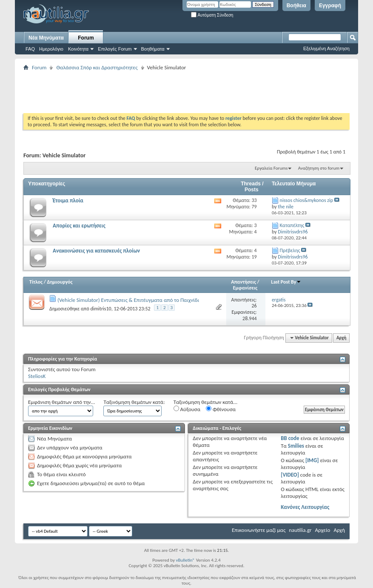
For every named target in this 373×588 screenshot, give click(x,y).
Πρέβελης (290, 250)
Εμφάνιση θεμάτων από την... (61, 402)
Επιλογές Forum (115, 49)
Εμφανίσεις (245, 288)
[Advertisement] (178, 92)
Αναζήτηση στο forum (319, 168)
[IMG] (312, 460)
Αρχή (341, 338)
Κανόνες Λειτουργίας (305, 507)
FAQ (30, 49)
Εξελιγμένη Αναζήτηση (326, 48)
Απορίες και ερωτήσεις (79, 226)
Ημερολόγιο (51, 49)
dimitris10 (101, 309)
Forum (86, 38)
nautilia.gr (300, 530)
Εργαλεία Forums (271, 168)
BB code (290, 438)
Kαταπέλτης (292, 225)
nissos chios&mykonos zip (307, 200)
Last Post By (286, 282)
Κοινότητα (78, 49)
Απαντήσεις (243, 282)
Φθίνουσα (221, 409)
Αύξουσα (187, 409)
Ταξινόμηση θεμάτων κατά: (134, 402)
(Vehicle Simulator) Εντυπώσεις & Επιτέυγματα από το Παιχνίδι (128, 300)
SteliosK (37, 376)
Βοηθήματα (153, 49)
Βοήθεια (296, 6)
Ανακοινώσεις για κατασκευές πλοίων (96, 251)
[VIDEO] (290, 475)
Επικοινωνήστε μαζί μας (259, 530)
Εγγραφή (330, 6)
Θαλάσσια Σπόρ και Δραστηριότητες (97, 67)
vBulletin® (185, 560)
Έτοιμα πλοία (68, 200)
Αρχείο (323, 530)
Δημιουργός (60, 282)
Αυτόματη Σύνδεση (212, 15)
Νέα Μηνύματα (46, 38)
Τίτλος (36, 282)
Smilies (296, 446)
